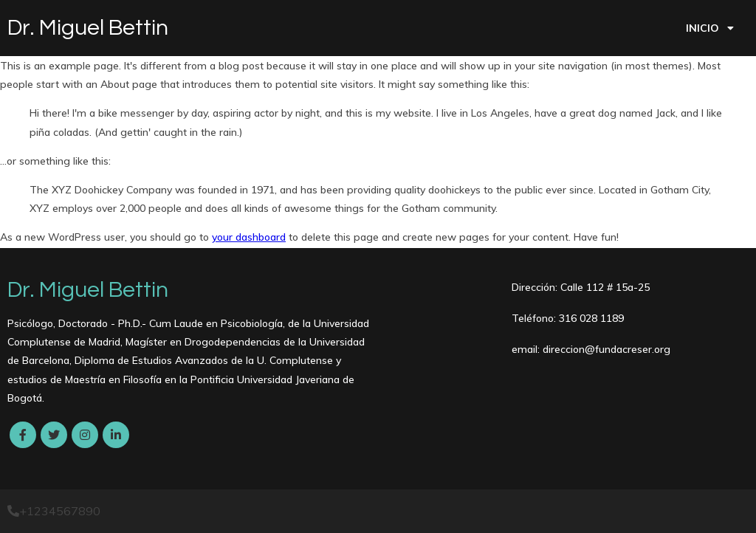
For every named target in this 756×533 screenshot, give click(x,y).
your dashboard (249, 237)
